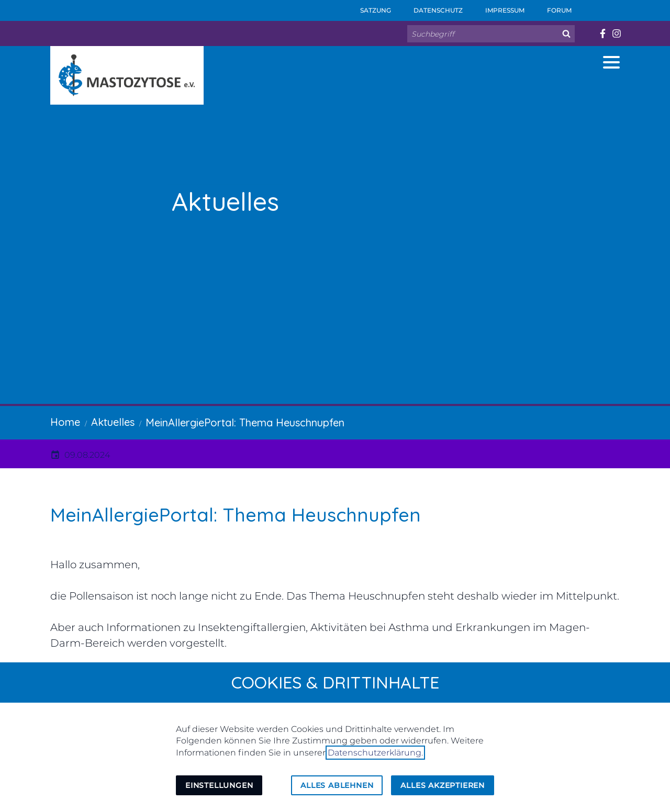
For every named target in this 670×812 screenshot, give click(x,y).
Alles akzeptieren (443, 785)
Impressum (498, 7)
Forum (552, 7)
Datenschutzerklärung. (375, 753)
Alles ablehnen (337, 785)
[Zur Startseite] (127, 75)
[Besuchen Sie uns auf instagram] (616, 33)
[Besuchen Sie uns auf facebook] (602, 33)
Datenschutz (431, 7)
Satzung (368, 7)
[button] (611, 62)
